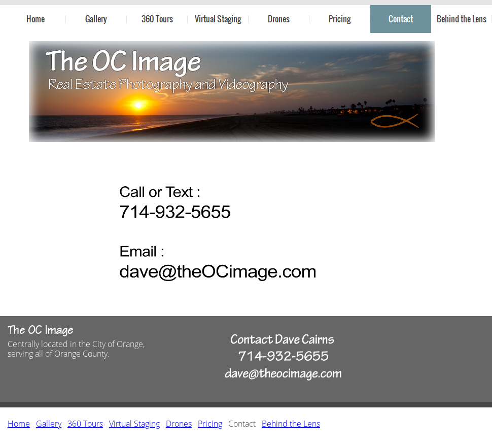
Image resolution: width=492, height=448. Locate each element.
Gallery (49, 424)
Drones (179, 424)
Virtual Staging (134, 424)
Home (19, 424)
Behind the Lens (291, 424)
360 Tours (85, 424)
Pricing (210, 424)
